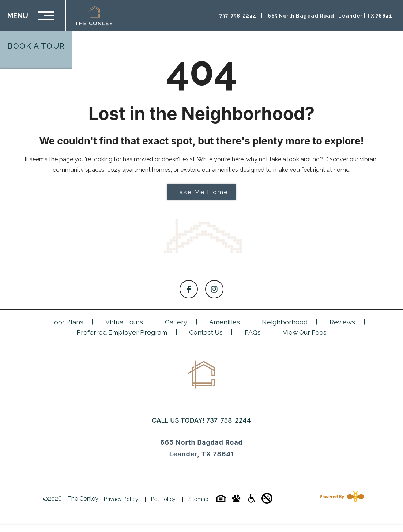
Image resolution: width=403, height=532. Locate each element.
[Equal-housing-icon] (221, 501)
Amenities (225, 322)
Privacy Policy (121, 499)
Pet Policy (163, 499)
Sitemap (198, 499)
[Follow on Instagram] (214, 289)
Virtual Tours (124, 322)
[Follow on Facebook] (189, 289)
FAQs (253, 332)
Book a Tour (36, 46)
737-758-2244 (229, 420)
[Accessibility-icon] (252, 501)
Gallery (176, 322)
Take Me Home (201, 192)
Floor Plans (66, 322)
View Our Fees (305, 332)
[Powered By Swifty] (340, 499)
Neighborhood (285, 322)
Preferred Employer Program (122, 332)
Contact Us (206, 332)
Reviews (342, 322)
